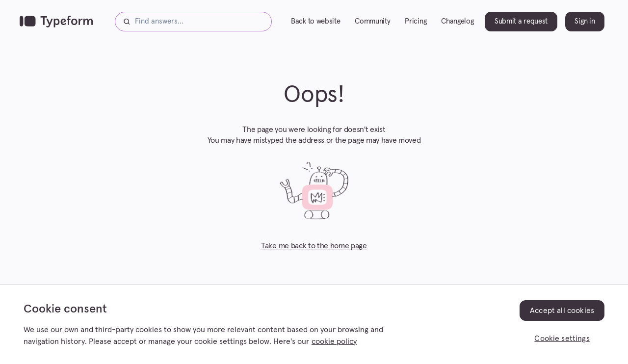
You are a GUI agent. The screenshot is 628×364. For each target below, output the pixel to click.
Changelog (457, 21)
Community (372, 21)
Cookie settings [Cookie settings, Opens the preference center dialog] (562, 338)
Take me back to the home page (314, 246)
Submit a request (521, 21)
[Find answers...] (193, 22)
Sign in (585, 21)
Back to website (315, 21)
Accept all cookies (562, 311)
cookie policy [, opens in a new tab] (334, 341)
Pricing (416, 21)
